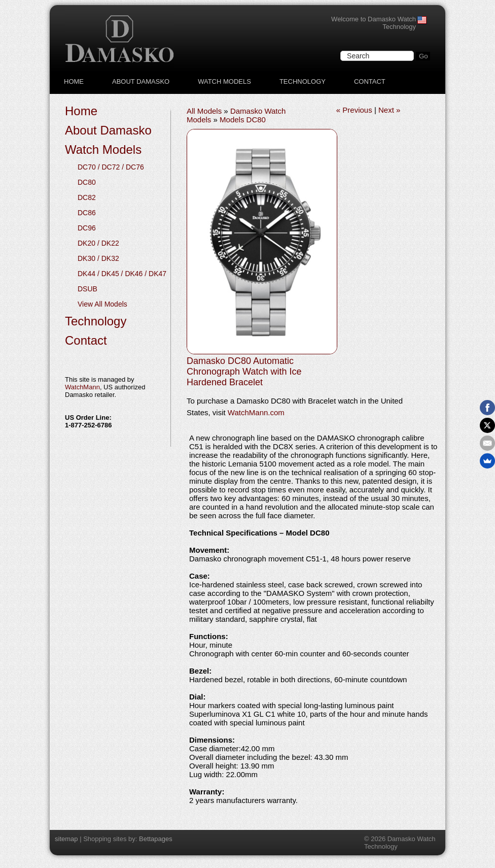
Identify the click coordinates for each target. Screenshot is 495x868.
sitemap (66, 839)
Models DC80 (243, 120)
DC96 (87, 228)
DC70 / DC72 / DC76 (111, 167)
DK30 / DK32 (98, 258)
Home (74, 81)
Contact (370, 81)
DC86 (87, 213)
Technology (303, 81)
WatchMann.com (256, 412)
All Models (204, 111)
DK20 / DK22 (98, 243)
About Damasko (141, 81)
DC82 (87, 197)
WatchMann (82, 387)
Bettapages (156, 839)
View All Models (102, 304)
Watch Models (224, 81)
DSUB (87, 289)
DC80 (87, 182)
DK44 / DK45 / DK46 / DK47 (122, 274)
